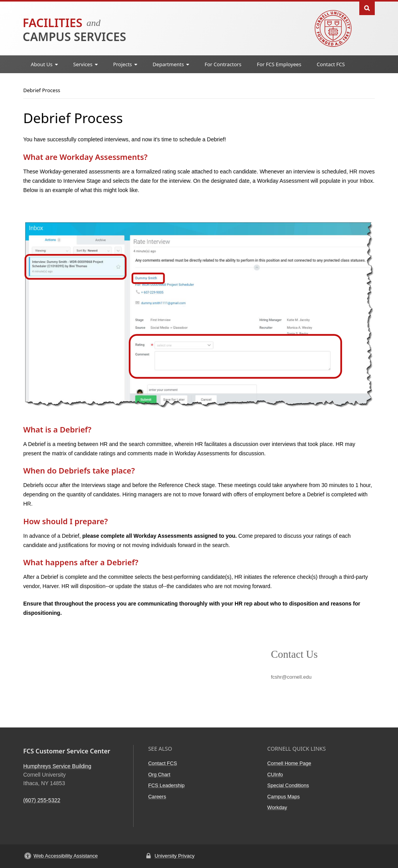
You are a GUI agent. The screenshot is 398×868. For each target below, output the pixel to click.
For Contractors (223, 64)
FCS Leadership (166, 785)
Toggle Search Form (367, 8)
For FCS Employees (279, 64)
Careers (157, 797)
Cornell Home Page (289, 763)
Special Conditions (288, 785)
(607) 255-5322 (42, 800)
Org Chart (159, 775)
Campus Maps (283, 797)
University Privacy (174, 856)
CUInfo (275, 775)
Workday (277, 807)
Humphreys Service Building (57, 766)
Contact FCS (331, 64)
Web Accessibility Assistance (66, 856)
